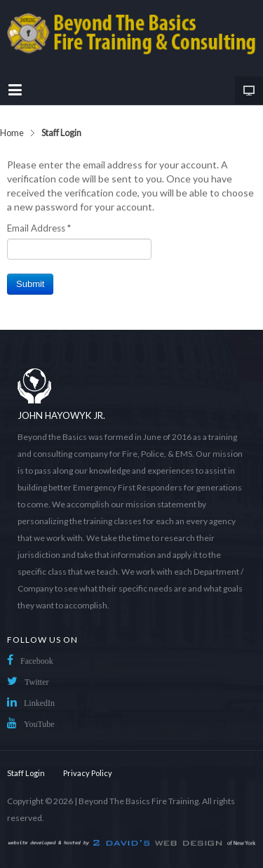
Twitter (36, 682)
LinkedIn (39, 703)
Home (12, 133)
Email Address (39, 228)
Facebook (37, 661)
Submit (30, 284)
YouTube (39, 724)
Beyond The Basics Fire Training (139, 801)
